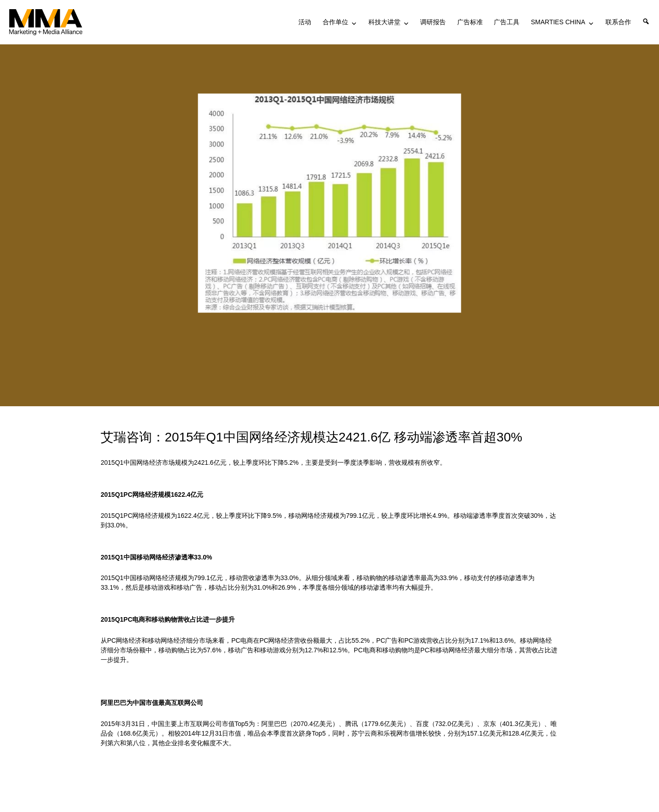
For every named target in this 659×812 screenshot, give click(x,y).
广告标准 (470, 22)
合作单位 (335, 22)
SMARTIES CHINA (558, 22)
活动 (305, 22)
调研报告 (433, 22)
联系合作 (618, 22)
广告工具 (507, 22)
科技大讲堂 (384, 22)
